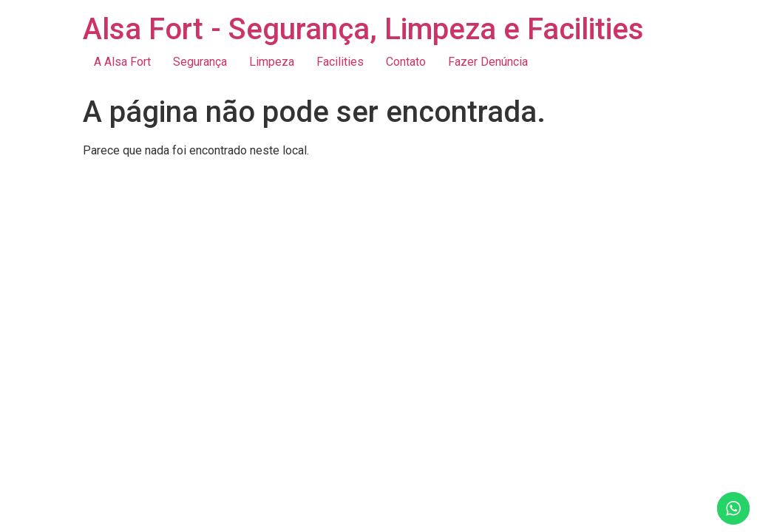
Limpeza (272, 62)
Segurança (200, 62)
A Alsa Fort (122, 62)
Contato (406, 62)
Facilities (340, 62)
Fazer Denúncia (488, 62)
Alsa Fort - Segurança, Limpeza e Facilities (363, 29)
